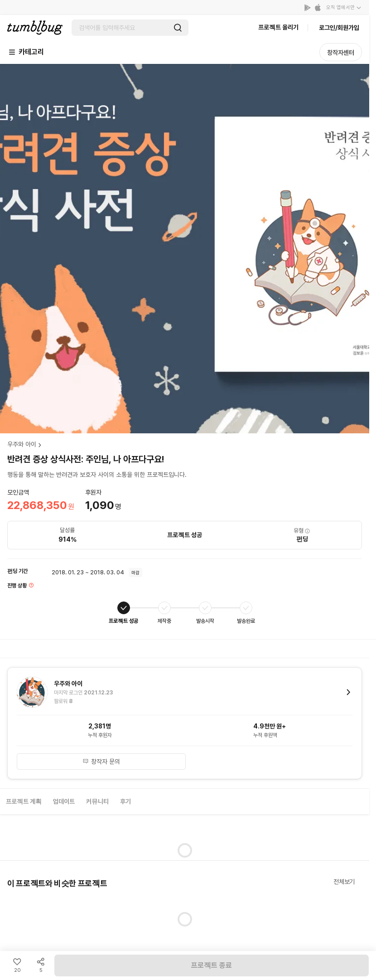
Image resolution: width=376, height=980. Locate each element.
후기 (125, 801)
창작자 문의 (101, 762)
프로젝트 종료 (212, 965)
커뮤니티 (97, 801)
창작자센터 (341, 53)
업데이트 (64, 801)
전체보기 (344, 882)
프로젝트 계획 (24, 801)
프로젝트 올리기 (278, 27)
